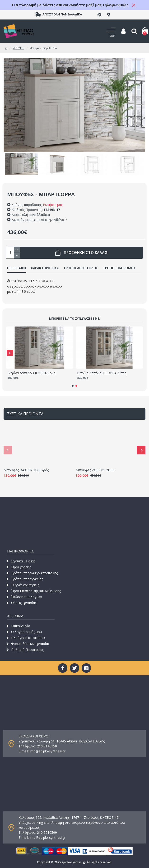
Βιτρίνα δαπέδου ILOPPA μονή (31, 373)
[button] (10, 353)
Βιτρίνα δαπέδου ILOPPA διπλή (102, 373)
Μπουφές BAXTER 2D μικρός (26, 470)
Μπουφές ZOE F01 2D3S (95, 470)
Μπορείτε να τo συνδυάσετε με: (75, 319)
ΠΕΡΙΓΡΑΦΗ (17, 268)
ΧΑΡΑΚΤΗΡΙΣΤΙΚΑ (45, 268)
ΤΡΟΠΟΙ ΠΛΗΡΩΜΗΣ (119, 268)
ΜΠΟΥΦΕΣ (18, 48)
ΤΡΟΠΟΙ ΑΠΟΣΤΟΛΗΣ (81, 268)
